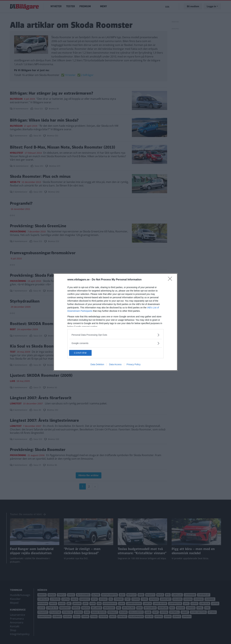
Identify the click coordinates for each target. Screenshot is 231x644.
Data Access (115, 365)
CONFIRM (84, 353)
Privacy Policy (134, 365)
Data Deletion (97, 365)
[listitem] (116, 335)
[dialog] (116, 322)
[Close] (171, 279)
